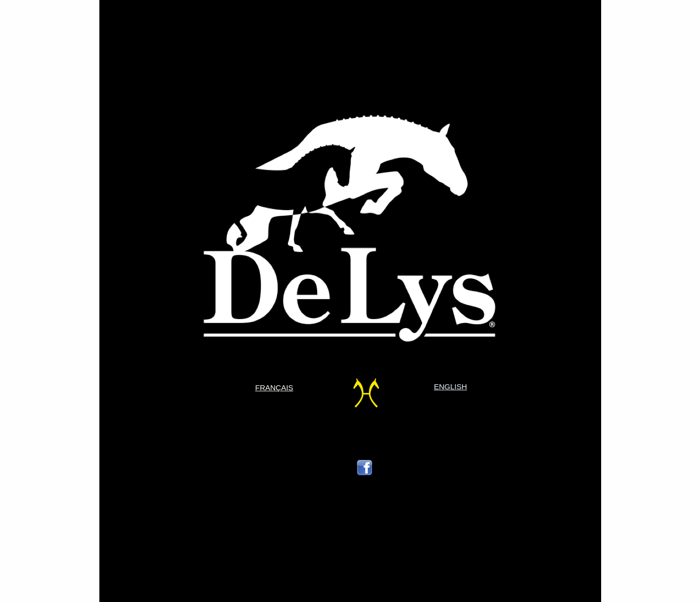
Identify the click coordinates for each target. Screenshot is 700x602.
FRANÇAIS (274, 388)
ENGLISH (451, 387)
